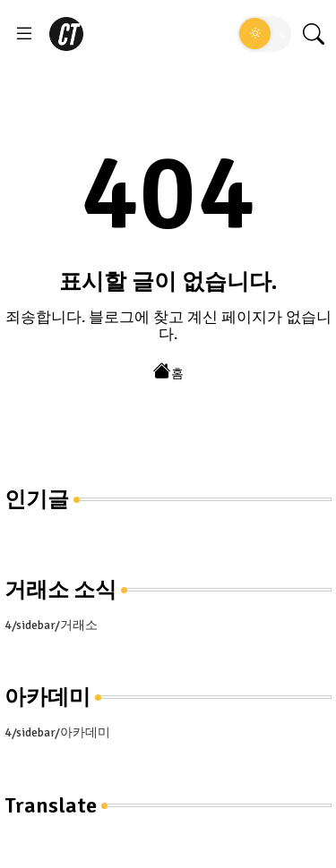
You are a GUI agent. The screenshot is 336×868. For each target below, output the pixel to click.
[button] (264, 34)
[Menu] (24, 34)
